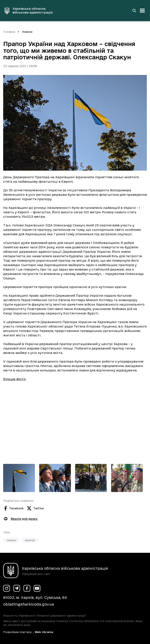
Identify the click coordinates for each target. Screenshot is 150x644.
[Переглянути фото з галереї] (19, 478)
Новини (27, 32)
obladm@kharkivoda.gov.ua (29, 604)
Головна (9, 32)
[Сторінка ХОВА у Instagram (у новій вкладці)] (7, 588)
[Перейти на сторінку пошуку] (134, 11)
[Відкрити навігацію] (142, 11)
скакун (11, 540)
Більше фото (14, 379)
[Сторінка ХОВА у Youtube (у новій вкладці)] (37, 588)
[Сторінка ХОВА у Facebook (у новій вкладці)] (27, 588)
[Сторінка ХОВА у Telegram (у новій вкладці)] (17, 588)
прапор (30, 540)
